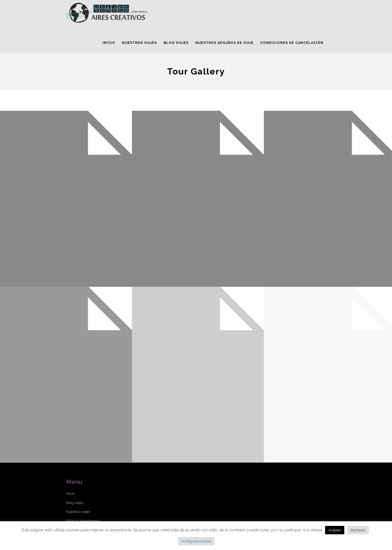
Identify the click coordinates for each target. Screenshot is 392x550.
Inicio (70, 494)
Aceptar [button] (335, 530)
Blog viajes (75, 503)
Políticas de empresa (83, 521)
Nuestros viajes (78, 512)
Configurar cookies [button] (196, 541)
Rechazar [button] (358, 530)
